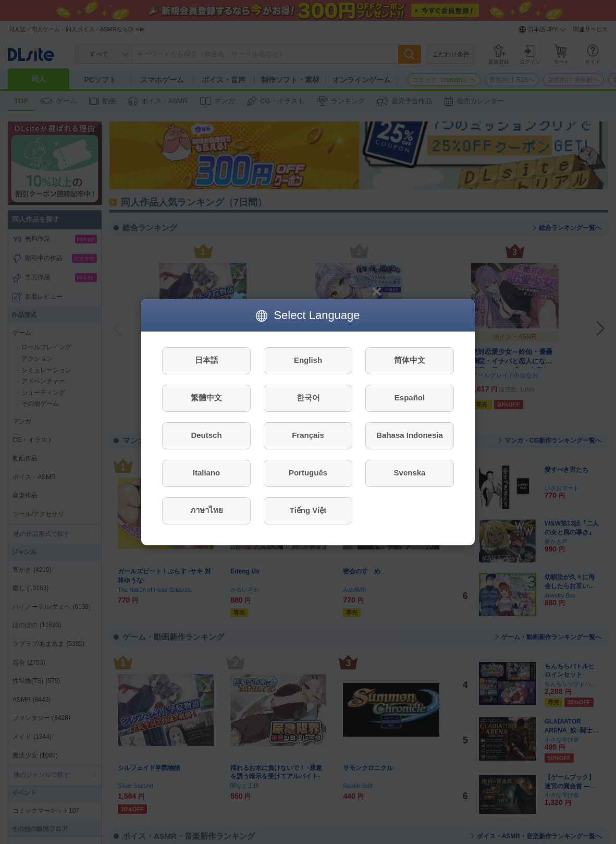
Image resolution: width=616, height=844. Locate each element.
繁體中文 (206, 397)
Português (308, 473)
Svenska (410, 473)
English (308, 360)
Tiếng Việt (308, 510)
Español (410, 397)
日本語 (207, 360)
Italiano (207, 473)
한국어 (308, 397)
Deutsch (206, 435)
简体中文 (410, 360)
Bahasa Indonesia (410, 435)
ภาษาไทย (207, 510)
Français (308, 435)
